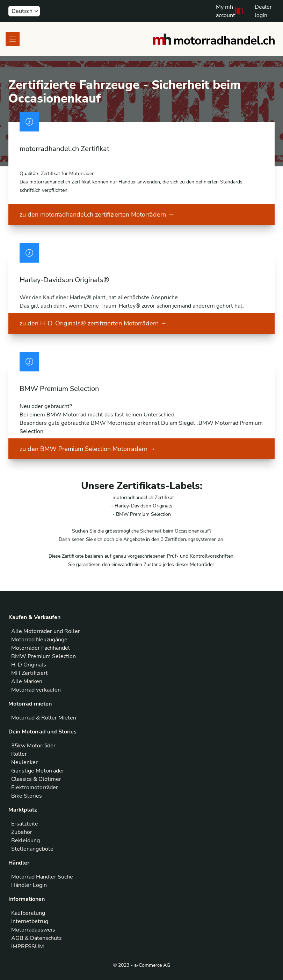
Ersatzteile (25, 824)
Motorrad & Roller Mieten (44, 718)
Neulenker (24, 762)
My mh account (226, 11)
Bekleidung (26, 840)
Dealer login (263, 11)
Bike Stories (27, 796)
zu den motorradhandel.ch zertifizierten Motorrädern (97, 214)
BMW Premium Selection (43, 656)
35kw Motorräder (33, 746)
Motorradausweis (33, 930)
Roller (19, 754)
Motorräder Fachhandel (41, 648)
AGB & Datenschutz (36, 938)
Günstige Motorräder (38, 771)
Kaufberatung (28, 913)
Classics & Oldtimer (36, 779)
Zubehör (22, 832)
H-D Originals (29, 665)
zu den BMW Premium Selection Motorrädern (88, 449)
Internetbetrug (30, 921)
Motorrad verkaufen (36, 690)
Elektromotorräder (35, 787)
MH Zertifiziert (30, 673)
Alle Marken (27, 681)
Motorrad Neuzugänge (39, 640)
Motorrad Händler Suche (42, 877)
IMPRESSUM (28, 947)
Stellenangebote (32, 849)
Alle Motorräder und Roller (46, 631)
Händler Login (29, 885)
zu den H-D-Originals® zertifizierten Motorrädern (93, 323)
